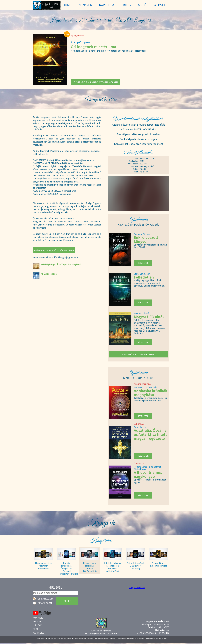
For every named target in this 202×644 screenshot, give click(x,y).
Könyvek (38, 618)
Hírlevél (38, 625)
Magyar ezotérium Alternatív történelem (44, 566)
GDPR (165, 638)
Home (67, 5)
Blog (36, 629)
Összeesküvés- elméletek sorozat (158, 564)
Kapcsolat (39, 633)
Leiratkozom (44, 603)
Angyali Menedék (137, 587)
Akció (142, 5)
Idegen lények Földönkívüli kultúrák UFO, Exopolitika (90, 567)
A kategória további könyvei (139, 354)
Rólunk (37, 621)
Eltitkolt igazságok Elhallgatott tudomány (135, 566)
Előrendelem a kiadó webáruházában (96, 82)
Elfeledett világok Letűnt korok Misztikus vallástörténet (113, 567)
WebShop (161, 5)
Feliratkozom (45, 599)
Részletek (143, 263)
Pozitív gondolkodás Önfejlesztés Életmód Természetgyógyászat (67, 567)
